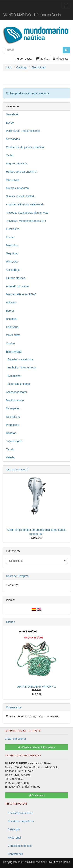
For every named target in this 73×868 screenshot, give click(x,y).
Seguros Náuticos (17, 164)
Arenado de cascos (18, 286)
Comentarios (14, 707)
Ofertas (10, 622)
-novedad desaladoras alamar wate (27, 213)
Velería (10, 457)
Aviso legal (14, 838)
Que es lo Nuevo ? (17, 470)
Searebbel (12, 114)
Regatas (11, 433)
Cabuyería (12, 327)
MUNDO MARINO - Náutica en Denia (32, 15)
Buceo (10, 123)
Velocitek (11, 303)
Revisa (42, 59)
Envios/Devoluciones (20, 813)
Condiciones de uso (20, 846)
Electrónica (13, 229)
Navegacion (13, 408)
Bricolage (12, 319)
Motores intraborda (17, 188)
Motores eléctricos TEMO (21, 294)
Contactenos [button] (37, 795)
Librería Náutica (16, 278)
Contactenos (15, 854)
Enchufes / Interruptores (21, 368)
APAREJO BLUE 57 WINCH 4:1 (36, 687)
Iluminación (14, 376)
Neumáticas (13, 417)
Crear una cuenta (15, 739)
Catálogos (14, 829)
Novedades (13, 139)
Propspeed (13, 425)
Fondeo (11, 237)
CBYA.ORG (13, 335)
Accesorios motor (16, 392)
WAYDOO (12, 262)
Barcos (10, 311)
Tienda (10, 449)
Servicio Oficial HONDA (20, 196)
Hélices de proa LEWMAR (22, 172)
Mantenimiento (15, 400)
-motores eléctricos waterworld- (25, 204)
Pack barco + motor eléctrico (23, 131)
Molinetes (12, 245)
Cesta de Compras (17, 576)
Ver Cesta (24, 59)
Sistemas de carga (18, 384)
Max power (13, 180)
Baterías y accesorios (20, 359)
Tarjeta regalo (14, 441)
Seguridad (12, 253)
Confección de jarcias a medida (25, 147)
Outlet (10, 155)
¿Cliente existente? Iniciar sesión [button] (36, 747)
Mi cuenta (60, 59)
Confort (10, 343)
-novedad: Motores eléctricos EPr (26, 221)
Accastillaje (13, 270)
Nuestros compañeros (21, 821)
